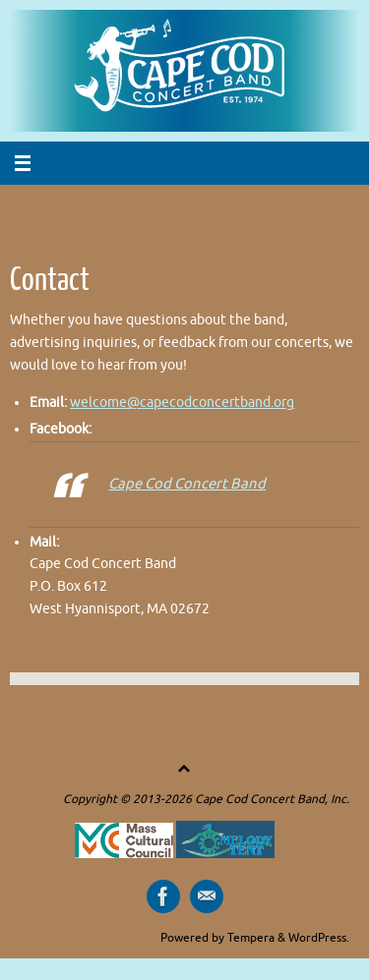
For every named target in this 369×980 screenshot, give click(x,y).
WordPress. (319, 938)
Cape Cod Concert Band (187, 484)
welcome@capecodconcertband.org (182, 403)
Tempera (251, 938)
